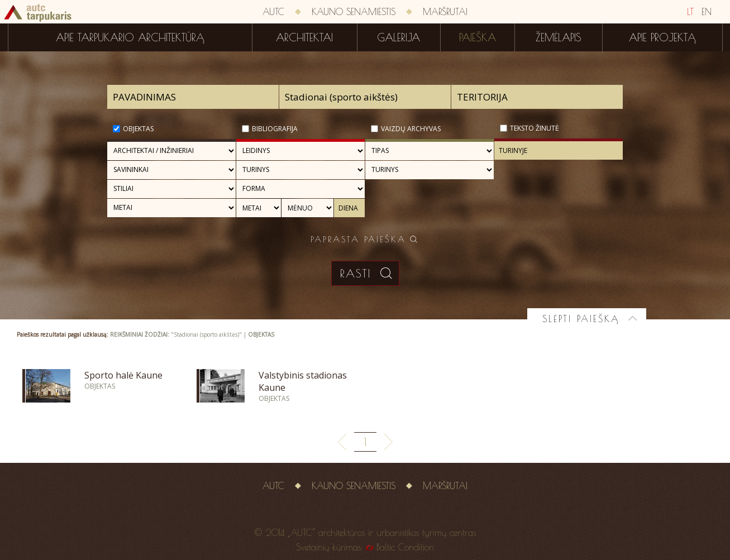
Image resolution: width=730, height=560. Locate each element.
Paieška (478, 37)
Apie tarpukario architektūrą (130, 37)
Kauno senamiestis (354, 12)
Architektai (304, 37)
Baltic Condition (405, 547)
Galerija (399, 37)
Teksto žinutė (535, 128)
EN (707, 12)
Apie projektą (662, 37)
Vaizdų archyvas (411, 129)
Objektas (138, 129)
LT (690, 12)
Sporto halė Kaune (123, 375)
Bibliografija (275, 129)
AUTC (273, 12)
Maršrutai (445, 12)
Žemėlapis (559, 37)
